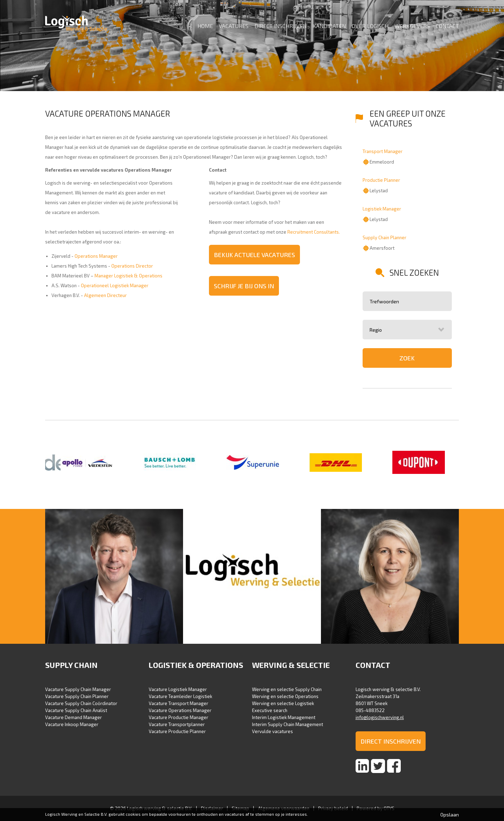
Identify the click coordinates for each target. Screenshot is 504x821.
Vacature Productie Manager (178, 717)
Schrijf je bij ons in (244, 286)
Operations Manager (96, 256)
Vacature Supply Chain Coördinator (81, 703)
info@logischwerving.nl (380, 717)
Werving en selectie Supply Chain (287, 689)
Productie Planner (381, 180)
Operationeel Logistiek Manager (115, 285)
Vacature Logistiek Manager (178, 689)
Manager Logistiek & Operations (128, 276)
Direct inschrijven (281, 26)
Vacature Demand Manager (73, 717)
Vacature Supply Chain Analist (76, 710)
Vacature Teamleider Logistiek (180, 696)
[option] (87, 463)
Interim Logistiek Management (284, 717)
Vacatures (234, 26)
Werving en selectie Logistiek (283, 703)
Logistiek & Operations (196, 665)
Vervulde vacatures (272, 731)
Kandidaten (329, 26)
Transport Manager (383, 151)
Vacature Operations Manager (180, 710)
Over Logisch (370, 26)
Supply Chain (71, 665)
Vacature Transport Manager (178, 703)
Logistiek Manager (382, 209)
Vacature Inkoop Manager (72, 724)
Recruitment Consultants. (314, 232)
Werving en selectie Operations (285, 696)
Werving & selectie (291, 665)
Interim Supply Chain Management (288, 724)
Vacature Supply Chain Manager (78, 689)
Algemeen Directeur (105, 295)
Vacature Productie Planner (177, 731)
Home (205, 26)
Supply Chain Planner (384, 237)
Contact (447, 26)
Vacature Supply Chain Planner (77, 696)
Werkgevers (412, 26)
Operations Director (132, 266)
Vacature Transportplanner (177, 724)
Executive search (270, 710)
